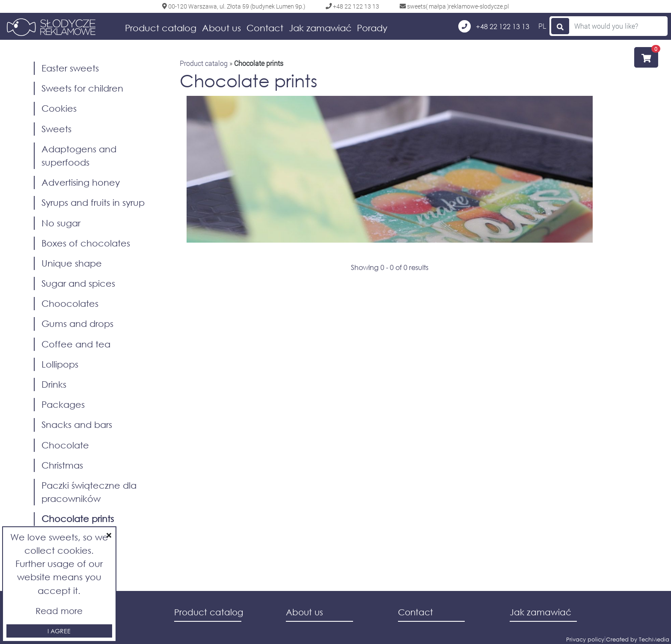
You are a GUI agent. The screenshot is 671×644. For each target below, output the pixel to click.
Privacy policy (585, 640)
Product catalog (161, 28)
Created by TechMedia (638, 640)
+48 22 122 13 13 (494, 26)
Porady (372, 28)
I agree (59, 631)
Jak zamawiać (320, 28)
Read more (59, 611)
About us (221, 28)
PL (542, 26)
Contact (265, 28)
